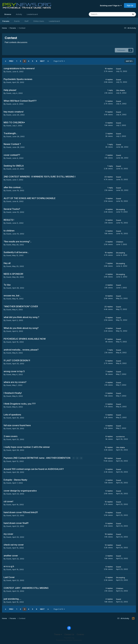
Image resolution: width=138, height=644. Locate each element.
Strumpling (120, 209)
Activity (19, 14)
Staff (26, 21)
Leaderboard (54, 21)
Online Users (39, 21)
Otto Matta (120, 90)
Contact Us (69, 634)
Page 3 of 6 (59, 61)
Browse (8, 15)
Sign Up (130, 5)
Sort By (129, 61)
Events (17, 21)
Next (42, 61)
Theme (58, 634)
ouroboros (120, 437)
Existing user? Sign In (111, 6)
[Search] (102, 14)
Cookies (80, 634)
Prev (11, 61)
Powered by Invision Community (69, 640)
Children (120, 242)
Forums (6, 21)
